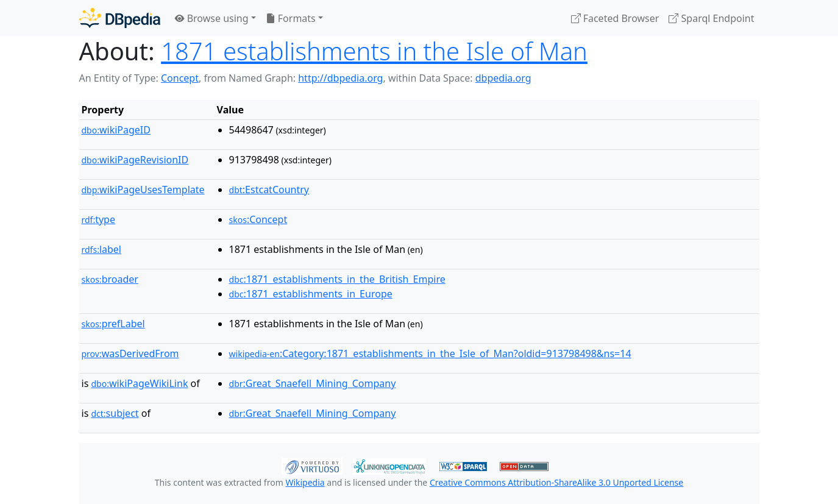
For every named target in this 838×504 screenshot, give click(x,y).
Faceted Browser (615, 18)
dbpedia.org (503, 78)
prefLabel (113, 324)
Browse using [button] (212, 18)
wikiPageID (116, 130)
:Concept (258, 219)
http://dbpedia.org (340, 78)
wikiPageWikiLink (139, 383)
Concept (180, 78)
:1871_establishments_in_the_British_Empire (337, 279)
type (99, 219)
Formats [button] (291, 18)
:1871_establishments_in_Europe (311, 294)
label (102, 249)
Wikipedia (305, 482)
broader (110, 279)
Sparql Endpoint (711, 18)
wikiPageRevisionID (135, 160)
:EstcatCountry (269, 190)
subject (115, 413)
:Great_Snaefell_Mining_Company (313, 383)
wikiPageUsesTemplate (143, 190)
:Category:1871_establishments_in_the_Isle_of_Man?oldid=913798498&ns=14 (430, 353)
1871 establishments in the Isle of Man (374, 51)
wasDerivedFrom (130, 353)
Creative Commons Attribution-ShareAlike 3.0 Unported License (556, 482)
